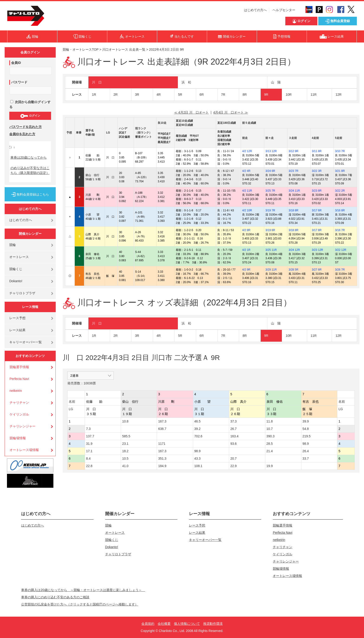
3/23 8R (317, 191)
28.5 (270, 444)
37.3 (233, 421)
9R (266, 95)
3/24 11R (294, 191)
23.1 (125, 444)
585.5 (126, 436)
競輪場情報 (18, 438)
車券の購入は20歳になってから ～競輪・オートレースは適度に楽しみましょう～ (83, 590)
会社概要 (164, 624)
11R (314, 95)
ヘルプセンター (284, 10)
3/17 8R (317, 230)
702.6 (198, 436)
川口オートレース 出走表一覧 (124, 49)
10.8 (125, 421)
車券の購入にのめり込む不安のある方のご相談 (55, 597)
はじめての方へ (255, 10)
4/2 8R (246, 230)
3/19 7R (270, 210)
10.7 (270, 429)
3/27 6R (317, 270)
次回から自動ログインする (30, 104)
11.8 (270, 421)
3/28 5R (293, 270)
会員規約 (148, 624)
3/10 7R (340, 151)
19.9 (270, 466)
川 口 (97, 82)
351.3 (162, 458)
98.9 (306, 444)
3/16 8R (340, 210)
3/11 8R (317, 151)
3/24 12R (294, 250)
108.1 (198, 466)
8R (245, 95)
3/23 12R (317, 250)
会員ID (16, 63)
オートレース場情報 (24, 450)
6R (202, 95)
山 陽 (276, 82)
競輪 (13, 245)
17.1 (89, 451)
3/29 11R (271, 270)
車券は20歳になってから (29, 157)
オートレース (19, 257)
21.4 (270, 451)
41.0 (125, 466)
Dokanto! (16, 281)
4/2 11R (247, 191)
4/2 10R (247, 210)
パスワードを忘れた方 (26, 127)
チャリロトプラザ (22, 293)
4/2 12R (247, 151)
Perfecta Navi (19, 379)
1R (94, 95)
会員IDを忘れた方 (22, 134)
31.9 (89, 444)
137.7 (90, 436)
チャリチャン (19, 402)
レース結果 (17, 330)
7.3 (88, 429)
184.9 (162, 466)
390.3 (271, 436)
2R (116, 95)
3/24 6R (270, 171)
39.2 (197, 429)
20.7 (233, 458)
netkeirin (16, 391)
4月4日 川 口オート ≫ (231, 112)
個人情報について (187, 624)
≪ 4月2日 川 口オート (191, 112)
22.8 (89, 466)
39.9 (306, 421)
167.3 (162, 421)
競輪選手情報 (19, 367)
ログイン (30, 116)
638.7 (162, 429)
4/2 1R (246, 250)
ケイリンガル (19, 414)
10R (289, 95)
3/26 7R (340, 270)
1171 (162, 444)
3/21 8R (340, 171)
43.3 (197, 458)
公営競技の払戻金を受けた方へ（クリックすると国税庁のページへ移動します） (80, 604)
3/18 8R (293, 210)
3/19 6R (270, 230)
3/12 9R (293, 151)
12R (338, 95)
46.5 (197, 421)
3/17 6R (317, 210)
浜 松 (186, 82)
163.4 (234, 436)
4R (159, 95)
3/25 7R (270, 191)
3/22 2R (340, 191)
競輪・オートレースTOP (81, 49)
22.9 (233, 466)
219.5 (307, 436)
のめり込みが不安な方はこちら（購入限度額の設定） (30, 170)
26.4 (306, 451)
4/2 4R (246, 171)
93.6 (233, 444)
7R (223, 95)
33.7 (306, 458)
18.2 (125, 451)
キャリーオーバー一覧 (26, 342)
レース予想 (17, 318)
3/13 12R (271, 151)
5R (180, 95)
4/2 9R (246, 270)
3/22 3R (317, 171)
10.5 (125, 458)
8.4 (88, 458)
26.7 (233, 429)
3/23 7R (293, 171)
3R (137, 95)
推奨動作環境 (213, 624)
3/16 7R (340, 230)
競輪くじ (16, 269)
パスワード (19, 82)
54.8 (306, 429)
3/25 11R (271, 250)
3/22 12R (341, 250)
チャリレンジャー (23, 426)
